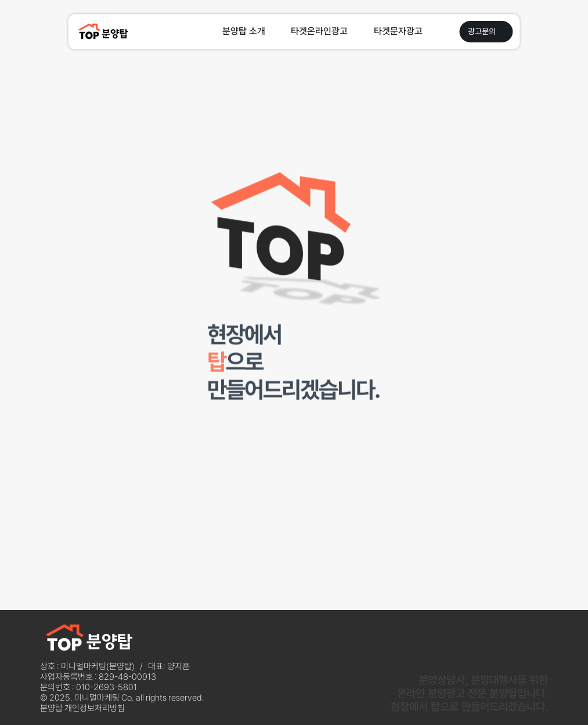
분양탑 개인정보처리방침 (82, 708)
